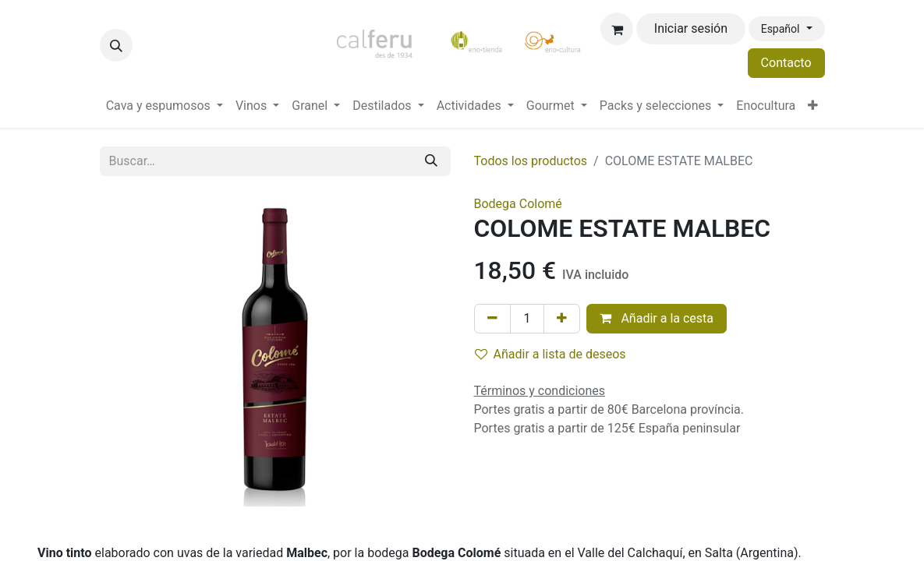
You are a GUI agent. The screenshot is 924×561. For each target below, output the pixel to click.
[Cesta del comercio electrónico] (617, 29)
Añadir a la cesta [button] (657, 318)
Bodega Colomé (518, 204)
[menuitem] (165, 106)
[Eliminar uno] (492, 319)
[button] (116, 45)
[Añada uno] (562, 319)
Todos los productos (531, 161)
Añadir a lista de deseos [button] (551, 354)
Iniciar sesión (691, 28)
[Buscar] (431, 161)
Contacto (786, 63)
